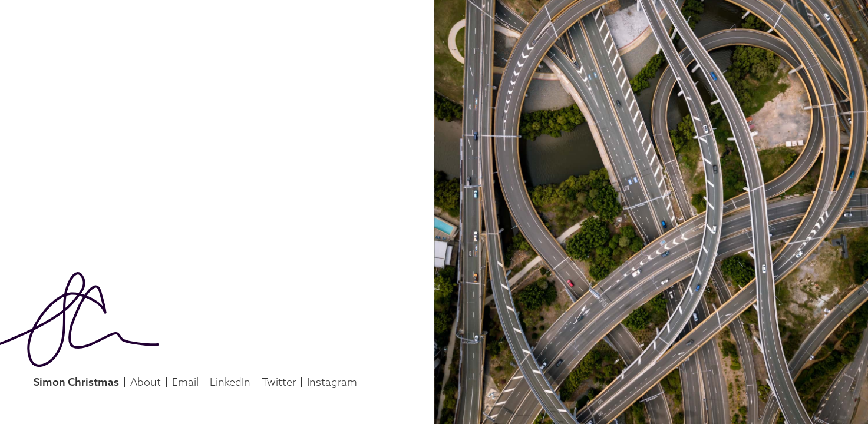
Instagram (332, 382)
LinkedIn (230, 382)
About (146, 382)
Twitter (279, 382)
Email (185, 382)
